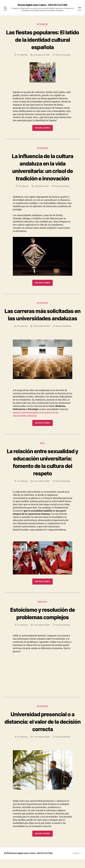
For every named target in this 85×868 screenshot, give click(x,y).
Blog (42, 452)
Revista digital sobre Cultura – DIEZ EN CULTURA (33, 862)
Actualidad (42, 25)
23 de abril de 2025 (42, 187)
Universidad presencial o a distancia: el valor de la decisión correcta (42, 730)
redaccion (23, 55)
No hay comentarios (63, 55)
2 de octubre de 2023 (42, 634)
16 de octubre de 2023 (42, 334)
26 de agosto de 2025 (42, 55)
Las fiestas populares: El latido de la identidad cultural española (43, 40)
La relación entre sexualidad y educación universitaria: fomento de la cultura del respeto (42, 470)
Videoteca (43, 610)
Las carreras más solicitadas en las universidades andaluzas (42, 319)
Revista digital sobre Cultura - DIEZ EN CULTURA (42, 5)
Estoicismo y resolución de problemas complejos (42, 622)
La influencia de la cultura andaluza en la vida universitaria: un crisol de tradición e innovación (42, 168)
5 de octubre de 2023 (42, 490)
